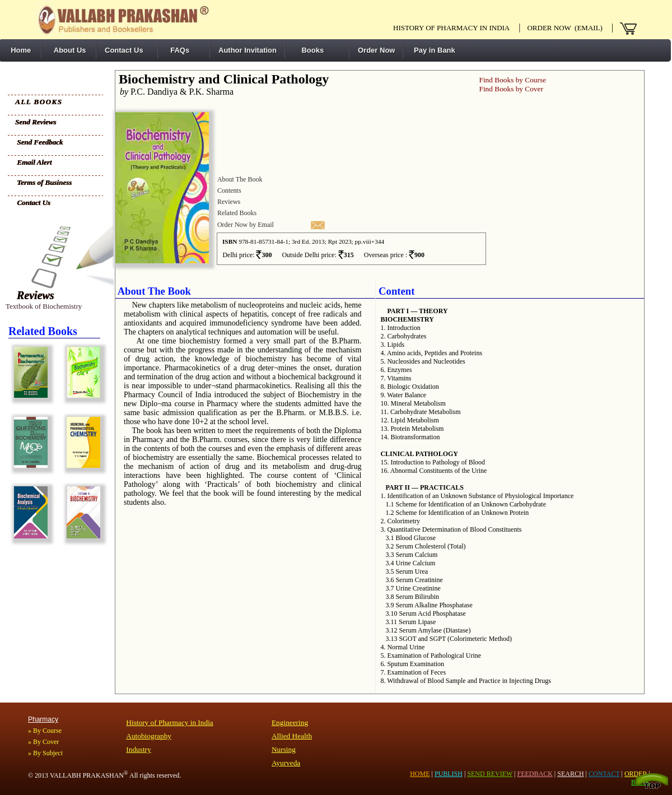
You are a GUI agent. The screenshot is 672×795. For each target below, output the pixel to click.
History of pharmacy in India (451, 28)
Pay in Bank (433, 50)
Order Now (376, 50)
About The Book (240, 179)
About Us (68, 50)
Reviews (36, 295)
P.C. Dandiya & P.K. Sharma (174, 92)
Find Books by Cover (511, 89)
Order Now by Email (246, 225)
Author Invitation (248, 50)
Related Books (237, 213)
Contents (229, 190)
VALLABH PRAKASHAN (89, 775)
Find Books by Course (512, 80)
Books (309, 50)
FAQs (178, 50)
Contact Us (124, 50)
